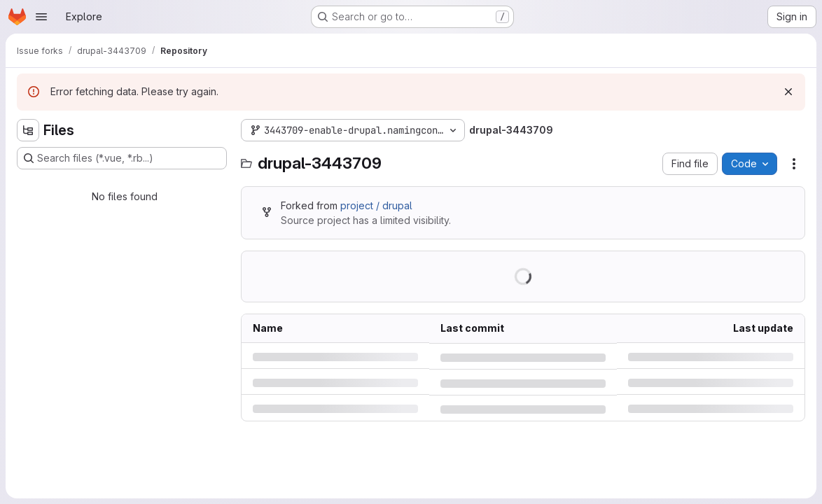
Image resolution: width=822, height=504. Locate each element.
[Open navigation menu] (41, 17)
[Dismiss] (788, 92)
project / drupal (376, 205)
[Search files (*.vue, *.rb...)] (122, 158)
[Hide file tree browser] (28, 130)
